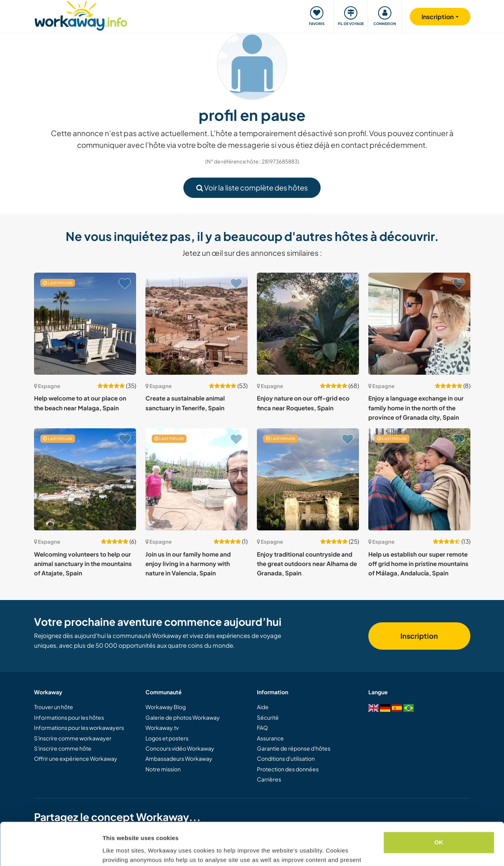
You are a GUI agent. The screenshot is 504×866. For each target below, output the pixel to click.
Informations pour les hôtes (69, 717)
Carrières (269, 779)
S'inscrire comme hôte (63, 748)
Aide (263, 707)
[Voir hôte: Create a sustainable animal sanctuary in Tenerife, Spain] (196, 324)
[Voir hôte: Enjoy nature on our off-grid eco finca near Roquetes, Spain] (308, 324)
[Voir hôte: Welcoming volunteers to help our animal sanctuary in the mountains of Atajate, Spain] (85, 479)
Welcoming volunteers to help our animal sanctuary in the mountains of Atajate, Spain (83, 564)
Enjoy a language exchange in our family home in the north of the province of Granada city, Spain (416, 408)
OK (439, 802)
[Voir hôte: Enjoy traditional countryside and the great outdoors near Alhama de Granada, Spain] (308, 479)
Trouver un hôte (54, 707)
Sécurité (268, 717)
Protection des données (288, 769)
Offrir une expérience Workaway (76, 758)
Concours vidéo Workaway (180, 748)
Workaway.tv (162, 728)
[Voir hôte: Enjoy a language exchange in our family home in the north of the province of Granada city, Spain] (419, 324)
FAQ (262, 728)
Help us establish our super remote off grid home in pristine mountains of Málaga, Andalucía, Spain (418, 564)
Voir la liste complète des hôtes (252, 188)
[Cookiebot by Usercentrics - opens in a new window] (51, 851)
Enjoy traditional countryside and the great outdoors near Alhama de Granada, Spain (307, 564)
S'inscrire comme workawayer (73, 738)
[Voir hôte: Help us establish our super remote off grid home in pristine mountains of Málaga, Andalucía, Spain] (419, 479)
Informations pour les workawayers (79, 728)
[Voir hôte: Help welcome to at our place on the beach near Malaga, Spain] (85, 324)
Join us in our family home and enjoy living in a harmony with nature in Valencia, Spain (188, 564)
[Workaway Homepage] (81, 15)
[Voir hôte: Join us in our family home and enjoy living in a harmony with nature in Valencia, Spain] (196, 479)
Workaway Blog (166, 707)
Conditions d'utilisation (286, 758)
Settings (114, 851)
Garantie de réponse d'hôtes (294, 748)
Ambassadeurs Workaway (179, 758)
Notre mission (163, 769)
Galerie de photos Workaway (183, 717)
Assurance (270, 738)
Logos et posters (167, 738)
